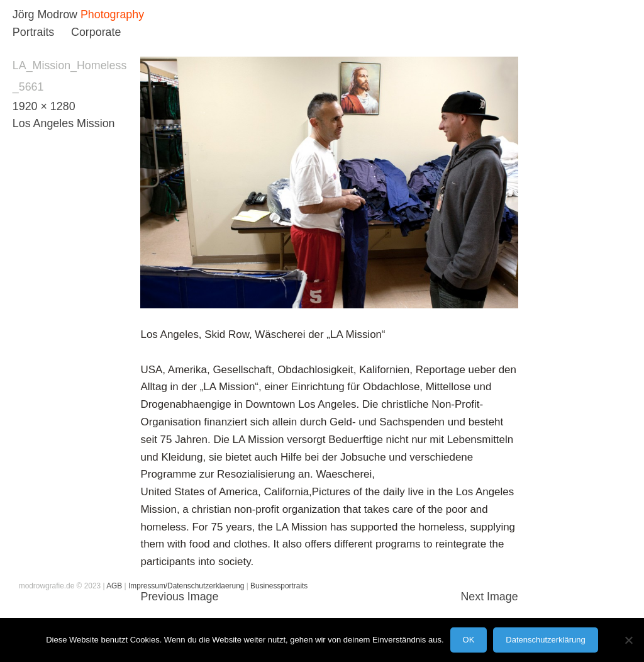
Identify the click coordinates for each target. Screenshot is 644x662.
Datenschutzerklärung (545, 640)
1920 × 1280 (44, 106)
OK (469, 640)
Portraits (33, 32)
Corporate (96, 32)
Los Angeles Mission (64, 123)
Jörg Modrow (45, 14)
